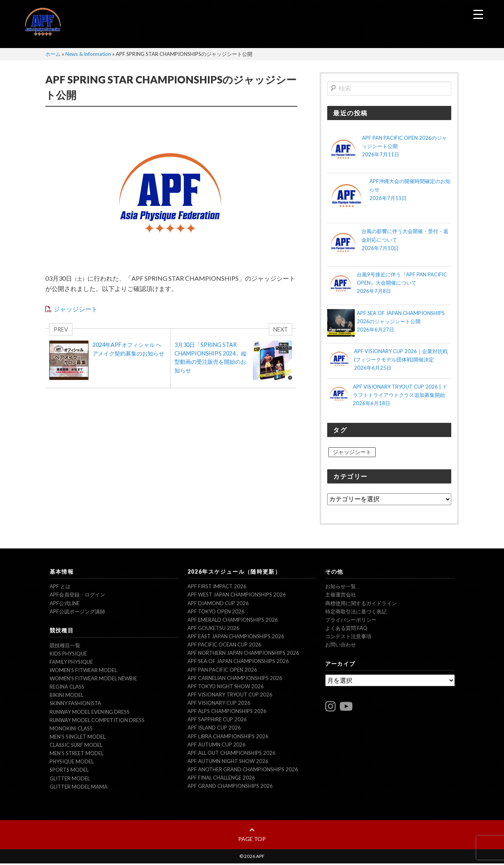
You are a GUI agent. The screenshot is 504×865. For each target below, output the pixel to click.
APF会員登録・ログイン (77, 595)
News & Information (88, 54)
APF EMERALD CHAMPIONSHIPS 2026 (233, 620)
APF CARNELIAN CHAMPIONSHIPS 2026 (235, 678)
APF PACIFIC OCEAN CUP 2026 (224, 645)
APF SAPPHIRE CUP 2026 (217, 720)
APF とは (60, 587)
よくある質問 (346, 628)
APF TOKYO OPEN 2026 (216, 612)
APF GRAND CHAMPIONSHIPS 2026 (230, 787)
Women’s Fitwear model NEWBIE (93, 679)
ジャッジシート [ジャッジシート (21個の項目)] (352, 452)
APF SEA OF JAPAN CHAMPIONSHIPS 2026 (238, 662)
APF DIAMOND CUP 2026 (218, 604)
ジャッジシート (76, 309)
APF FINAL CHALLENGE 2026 (221, 778)
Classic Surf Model (76, 746)
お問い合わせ (341, 645)
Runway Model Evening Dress (90, 712)
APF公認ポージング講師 (77, 612)
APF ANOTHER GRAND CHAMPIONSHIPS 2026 (243, 770)
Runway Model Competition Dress (97, 721)
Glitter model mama (79, 787)
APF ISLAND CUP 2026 (214, 728)
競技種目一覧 (65, 646)
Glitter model (70, 779)
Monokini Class (71, 729)
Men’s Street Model (77, 754)
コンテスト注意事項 (348, 637)
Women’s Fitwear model (83, 671)
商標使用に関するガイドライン (361, 604)
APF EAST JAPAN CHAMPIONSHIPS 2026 (236, 637)
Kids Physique (68, 654)
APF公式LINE (65, 604)
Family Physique (71, 662)
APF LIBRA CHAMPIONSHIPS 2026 (228, 737)
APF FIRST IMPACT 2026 (217, 587)
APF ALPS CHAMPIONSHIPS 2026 (227, 712)
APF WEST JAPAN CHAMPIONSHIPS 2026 (237, 595)
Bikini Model (67, 696)
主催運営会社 (341, 595)
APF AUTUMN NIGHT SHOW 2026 (228, 761)
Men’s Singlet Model (78, 737)
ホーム (53, 54)
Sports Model (69, 771)
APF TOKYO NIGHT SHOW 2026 (226, 687)
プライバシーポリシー (351, 620)
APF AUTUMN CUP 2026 (217, 745)
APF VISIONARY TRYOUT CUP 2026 (230, 695)
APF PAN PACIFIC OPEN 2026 (222, 670)
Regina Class (67, 687)
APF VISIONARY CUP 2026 (219, 704)
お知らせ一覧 (341, 587)
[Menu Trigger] (478, 14)
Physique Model (72, 762)
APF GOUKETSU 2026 (213, 628)
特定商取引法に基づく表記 (356, 612)
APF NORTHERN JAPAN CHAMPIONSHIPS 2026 (243, 654)
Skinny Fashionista (75, 704)
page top (252, 836)
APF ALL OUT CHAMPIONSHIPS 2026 (232, 753)
